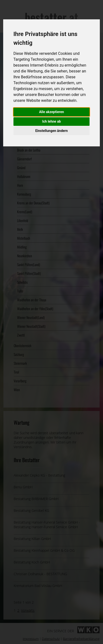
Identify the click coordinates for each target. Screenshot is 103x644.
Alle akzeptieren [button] (52, 112)
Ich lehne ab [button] (51, 121)
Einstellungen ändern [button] (51, 131)
